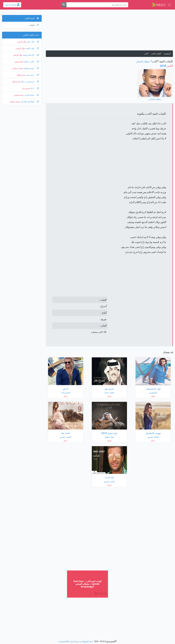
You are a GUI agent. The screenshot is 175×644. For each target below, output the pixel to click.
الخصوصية (63, 641)
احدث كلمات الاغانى (31, 35)
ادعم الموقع (88, 641)
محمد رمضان (18, 68)
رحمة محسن (19, 95)
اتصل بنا (71, 641)
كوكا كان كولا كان (29, 102)
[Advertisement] (109, 31)
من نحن (79, 641)
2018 (166, 66)
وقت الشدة (32, 48)
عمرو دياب (26, 88)
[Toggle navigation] (169, 5)
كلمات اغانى (156, 54)
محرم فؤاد (21, 75)
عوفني (34, 25)
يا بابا (34, 88)
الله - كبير (33, 42)
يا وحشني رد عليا (30, 82)
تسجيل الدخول (12, 5)
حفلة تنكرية (32, 95)
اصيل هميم (19, 62)
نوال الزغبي (22, 42)
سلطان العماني (143, 62)
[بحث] (64, 5)
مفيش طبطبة (31, 68)
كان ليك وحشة (31, 55)
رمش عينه (32, 75)
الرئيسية (167, 54)
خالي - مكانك (31, 62)
